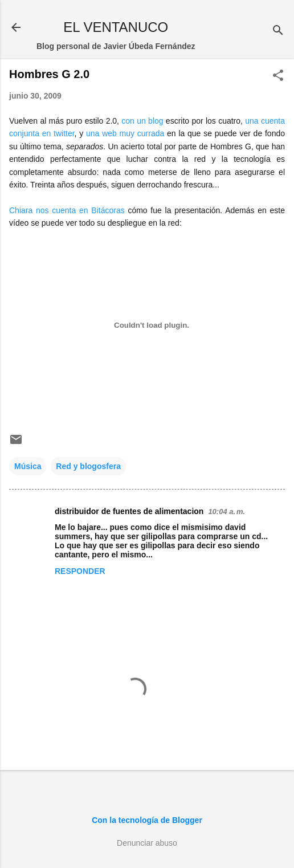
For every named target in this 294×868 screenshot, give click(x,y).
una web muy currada (125, 133)
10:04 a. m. (226, 512)
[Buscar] (278, 31)
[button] (278, 76)
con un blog (142, 121)
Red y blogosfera (88, 466)
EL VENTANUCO (116, 27)
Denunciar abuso (147, 843)
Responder (80, 571)
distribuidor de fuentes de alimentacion (129, 511)
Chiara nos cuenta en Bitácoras (67, 210)
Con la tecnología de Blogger (147, 820)
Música (28, 466)
